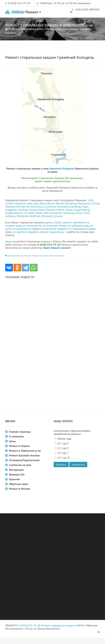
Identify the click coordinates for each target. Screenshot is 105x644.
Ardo (29, 203)
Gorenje (23, 210)
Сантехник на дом (20, 465)
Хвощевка (44, 256)
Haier (41, 210)
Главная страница (20, 432)
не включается (22, 229)
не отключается (32, 226)
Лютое (52, 256)
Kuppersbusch (14, 213)
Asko (36, 203)
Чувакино (36, 256)
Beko (43, 203)
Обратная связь (19, 484)
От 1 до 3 (63, 444)
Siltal (86, 213)
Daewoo (10, 207)
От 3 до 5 (63, 448)
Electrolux (37, 207)
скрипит (67, 222)
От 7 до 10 (63, 458)
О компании (16, 436)
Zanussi (58, 216)
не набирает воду (78, 226)
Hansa (33, 210)
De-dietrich (23, 207)
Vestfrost (35, 216)
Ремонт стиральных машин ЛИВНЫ (63, 625)
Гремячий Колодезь (62, 168)
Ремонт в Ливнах (19, 446)
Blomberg (71, 203)
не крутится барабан (26, 232)
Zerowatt (47, 216)
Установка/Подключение (24, 460)
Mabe (39, 213)
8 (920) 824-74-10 (19, 3)
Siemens (10, 216)
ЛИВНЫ (23, 12)
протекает (79, 222)
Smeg (79, 213)
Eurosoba (63, 207)
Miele (31, 213)
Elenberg (75, 207)
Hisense (50, 210)
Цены (9, 241)
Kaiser (69, 210)
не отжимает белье (55, 226)
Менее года (64, 439)
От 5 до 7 (63, 453)
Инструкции (16, 470)
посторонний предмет (54, 229)
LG (25, 213)
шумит (48, 222)
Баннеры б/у (17, 474)
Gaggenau (11, 210)
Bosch (51, 203)
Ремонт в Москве (19, 489)
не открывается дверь (82, 229)
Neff (46, 213)
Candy (96, 203)
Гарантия (14, 479)
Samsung (69, 213)
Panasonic (56, 213)
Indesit (60, 210)
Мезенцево (59, 256)
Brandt (60, 203)
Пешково (27, 256)
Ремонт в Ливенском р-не (25, 451)
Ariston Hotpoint (15, 203)
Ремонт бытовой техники (24, 455)
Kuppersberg (82, 210)
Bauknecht (84, 203)
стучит (57, 222)
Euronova (50, 207)
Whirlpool (23, 216)
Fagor (85, 207)
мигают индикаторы (52, 232)
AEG (91, 200)
